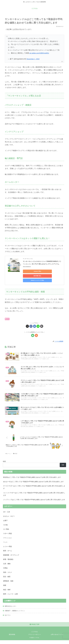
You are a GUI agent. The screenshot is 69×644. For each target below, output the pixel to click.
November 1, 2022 (33, 59)
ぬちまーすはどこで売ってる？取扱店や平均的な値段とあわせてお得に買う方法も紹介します (33, 482)
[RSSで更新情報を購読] (36, 331)
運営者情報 (12, 638)
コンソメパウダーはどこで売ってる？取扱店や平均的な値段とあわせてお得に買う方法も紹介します (34, 495)
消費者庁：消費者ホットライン (15, 614)
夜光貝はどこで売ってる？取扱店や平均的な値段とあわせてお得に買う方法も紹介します (32, 478)
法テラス (8, 619)
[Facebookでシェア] (31, 322)
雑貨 (7, 314)
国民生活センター (11, 609)
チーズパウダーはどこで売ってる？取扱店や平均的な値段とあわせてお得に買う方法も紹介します (34, 488)
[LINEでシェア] (38, 322)
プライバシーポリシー (34, 638)
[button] (42, 322)
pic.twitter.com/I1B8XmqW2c (40, 53)
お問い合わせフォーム (57, 638)
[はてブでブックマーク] (35, 322)
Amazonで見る (31, 271)
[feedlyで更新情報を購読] (33, 331)
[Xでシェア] (27, 322)
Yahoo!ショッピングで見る (31, 276)
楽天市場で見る (48, 271)
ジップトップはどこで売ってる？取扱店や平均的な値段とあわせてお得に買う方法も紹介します (34, 501)
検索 (4, 462)
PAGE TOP (34, 628)
